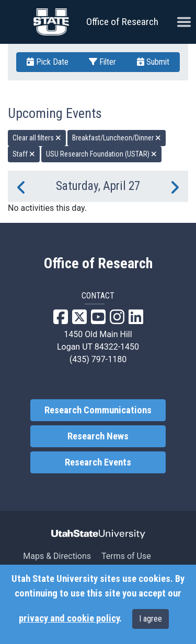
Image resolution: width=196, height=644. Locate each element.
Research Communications (98, 410)
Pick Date (48, 62)
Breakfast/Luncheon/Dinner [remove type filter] (117, 138)
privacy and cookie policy (69, 618)
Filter (102, 62)
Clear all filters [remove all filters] (37, 138)
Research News (98, 436)
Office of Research (122, 22)
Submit (153, 62)
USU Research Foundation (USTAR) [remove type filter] (101, 154)
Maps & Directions (57, 556)
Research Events (98, 462)
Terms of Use (126, 556)
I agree (151, 619)
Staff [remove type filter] (24, 154)
